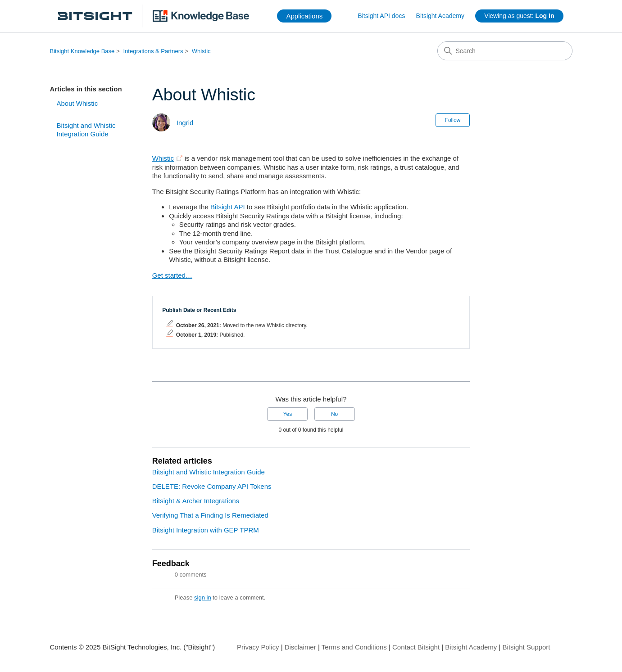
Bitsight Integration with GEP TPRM (206, 530)
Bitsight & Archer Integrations (196, 501)
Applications (304, 16)
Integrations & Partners (153, 51)
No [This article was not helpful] (334, 414)
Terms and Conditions (354, 647)
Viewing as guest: (519, 16)
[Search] (505, 51)
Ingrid (185, 123)
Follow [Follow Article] (453, 120)
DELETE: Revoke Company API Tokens (212, 486)
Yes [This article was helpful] (288, 414)
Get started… (172, 275)
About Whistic (77, 103)
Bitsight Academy (440, 16)
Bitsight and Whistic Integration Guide (86, 130)
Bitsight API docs (381, 16)
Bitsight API (228, 207)
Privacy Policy (258, 647)
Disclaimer (300, 647)
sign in (203, 598)
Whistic (201, 51)
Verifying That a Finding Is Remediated (210, 515)
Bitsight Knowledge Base (82, 51)
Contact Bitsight (416, 647)
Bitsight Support (527, 647)
